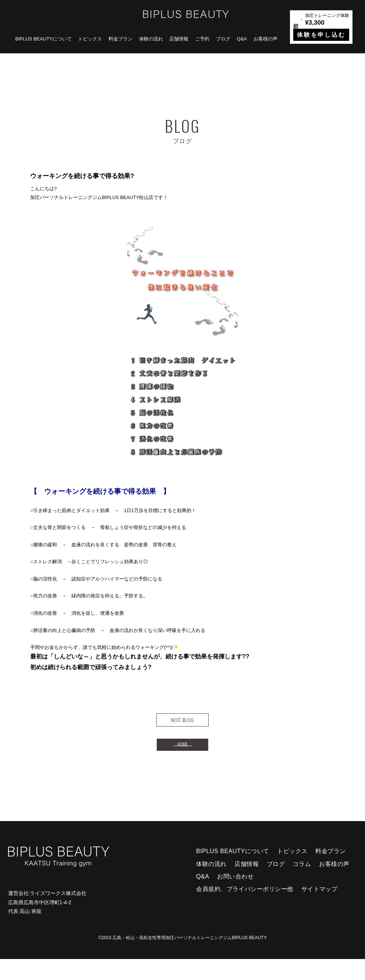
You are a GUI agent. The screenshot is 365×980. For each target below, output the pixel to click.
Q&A (242, 39)
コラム (302, 885)
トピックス (90, 39)
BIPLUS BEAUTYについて (43, 39)
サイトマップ (320, 910)
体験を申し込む (321, 35)
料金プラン (121, 39)
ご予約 (202, 39)
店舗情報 (179, 39)
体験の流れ (151, 39)
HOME (183, 761)
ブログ (223, 39)
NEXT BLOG (183, 725)
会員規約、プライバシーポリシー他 (245, 910)
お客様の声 (265, 39)
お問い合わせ (235, 897)
